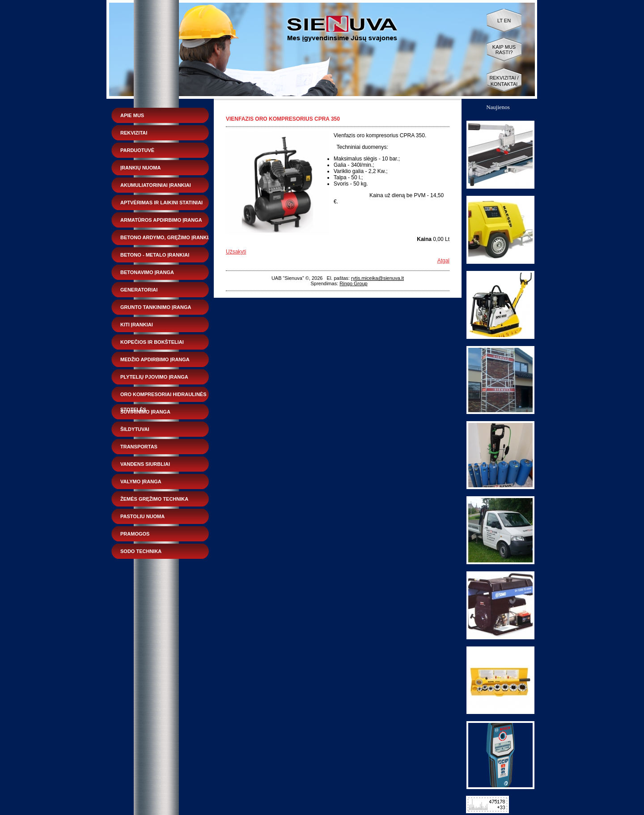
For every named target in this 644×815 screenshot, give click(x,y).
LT (500, 21)
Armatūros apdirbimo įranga (161, 220)
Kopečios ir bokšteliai (152, 342)
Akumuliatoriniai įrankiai (156, 185)
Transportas (139, 447)
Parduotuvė (137, 150)
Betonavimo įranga (147, 272)
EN (507, 21)
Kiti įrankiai (137, 325)
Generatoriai (139, 290)
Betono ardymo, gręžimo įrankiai (167, 237)
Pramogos (135, 534)
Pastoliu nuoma (142, 516)
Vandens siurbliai (145, 464)
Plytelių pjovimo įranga (154, 377)
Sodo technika (141, 551)
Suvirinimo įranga (145, 412)
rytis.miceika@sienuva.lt (377, 278)
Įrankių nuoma (140, 168)
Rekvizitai (134, 133)
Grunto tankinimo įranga (156, 307)
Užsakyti (236, 252)
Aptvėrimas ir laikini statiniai (161, 203)
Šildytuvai (135, 429)
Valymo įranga (141, 481)
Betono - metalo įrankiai (155, 255)
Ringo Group (353, 283)
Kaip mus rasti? (504, 50)
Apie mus (132, 115)
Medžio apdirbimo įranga (155, 359)
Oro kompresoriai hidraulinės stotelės (163, 397)
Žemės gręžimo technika (154, 499)
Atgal (443, 261)
